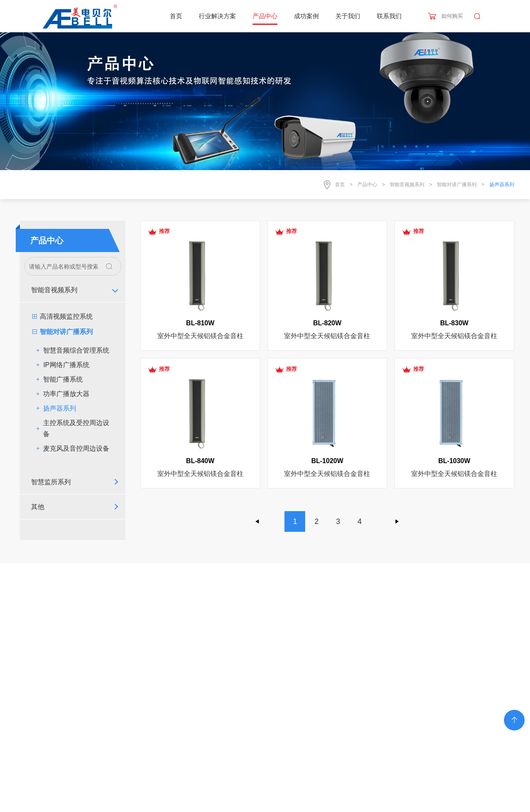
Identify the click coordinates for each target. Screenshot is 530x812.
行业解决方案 (217, 16)
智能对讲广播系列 (457, 185)
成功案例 (306, 16)
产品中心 (265, 16)
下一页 (397, 521)
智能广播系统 (63, 379)
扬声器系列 (60, 408)
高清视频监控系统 (66, 316)
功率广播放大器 (66, 394)
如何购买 (452, 16)
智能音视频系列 (407, 185)
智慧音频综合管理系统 (76, 350)
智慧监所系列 (51, 482)
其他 (38, 507)
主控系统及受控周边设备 (76, 428)
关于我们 (348, 16)
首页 (176, 16)
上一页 (258, 521)
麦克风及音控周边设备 (76, 448)
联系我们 (389, 16)
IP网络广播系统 (66, 365)
